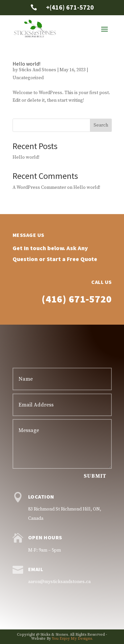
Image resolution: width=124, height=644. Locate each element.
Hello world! (26, 64)
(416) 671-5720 (77, 322)
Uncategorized (28, 78)
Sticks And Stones (38, 70)
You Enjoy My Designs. (72, 639)
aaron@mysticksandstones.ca (59, 582)
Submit (95, 476)
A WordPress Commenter (39, 188)
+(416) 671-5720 (70, 7)
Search (101, 125)
